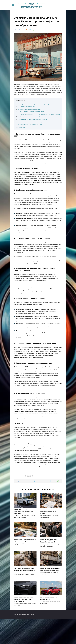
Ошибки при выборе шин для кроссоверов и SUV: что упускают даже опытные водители (50, 566)
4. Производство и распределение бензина (31, 112)
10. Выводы (22, 127)
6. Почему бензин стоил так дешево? (29, 117)
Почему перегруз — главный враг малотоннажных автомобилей (50, 594)
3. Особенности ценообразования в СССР (30, 109)
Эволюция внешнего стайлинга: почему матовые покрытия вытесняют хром (24, 624)
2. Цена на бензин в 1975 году (27, 106)
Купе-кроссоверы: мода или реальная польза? (48, 623)
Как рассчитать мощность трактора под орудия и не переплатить (25, 565)
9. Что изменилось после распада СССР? (30, 124)
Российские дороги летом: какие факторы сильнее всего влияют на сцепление (24, 595)
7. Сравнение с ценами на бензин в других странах (33, 119)
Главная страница (18, 13)
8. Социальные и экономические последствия (32, 122)
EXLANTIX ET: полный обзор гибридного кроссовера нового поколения (24, 537)
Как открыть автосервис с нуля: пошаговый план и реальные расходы (49, 537)
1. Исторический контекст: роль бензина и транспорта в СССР (36, 104)
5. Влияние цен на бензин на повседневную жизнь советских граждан (39, 114)
